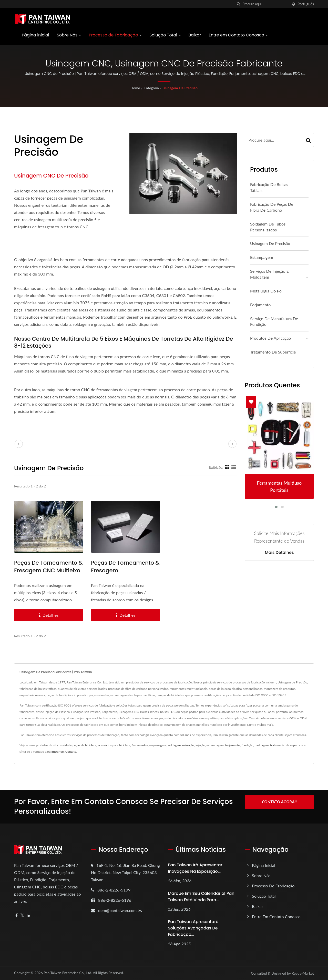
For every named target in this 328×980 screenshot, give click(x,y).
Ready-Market (303, 973)
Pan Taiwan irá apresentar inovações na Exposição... (195, 868)
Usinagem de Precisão (180, 88)
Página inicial (35, 35)
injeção (200, 745)
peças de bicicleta (84, 745)
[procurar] (239, 4)
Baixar (195, 35)
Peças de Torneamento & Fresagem (125, 567)
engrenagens (158, 745)
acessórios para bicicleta (114, 745)
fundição (247, 745)
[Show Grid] (227, 467)
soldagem (174, 745)
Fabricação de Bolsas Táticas (269, 187)
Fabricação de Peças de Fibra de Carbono (272, 207)
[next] (232, 444)
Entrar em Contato (64, 752)
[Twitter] (22, 915)
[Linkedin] (28, 915)
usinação (188, 745)
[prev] (19, 444)
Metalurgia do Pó (266, 291)
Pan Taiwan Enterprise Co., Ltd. (68, 973)
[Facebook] (17, 915)
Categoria (151, 88)
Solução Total (165, 35)
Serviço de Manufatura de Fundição (274, 321)
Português (306, 4)
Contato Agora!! (279, 802)
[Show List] (234, 467)
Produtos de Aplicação (270, 338)
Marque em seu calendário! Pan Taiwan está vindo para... (201, 897)
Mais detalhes (279, 553)
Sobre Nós (69, 35)
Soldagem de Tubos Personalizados (268, 227)
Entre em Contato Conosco (238, 35)
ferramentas (140, 745)
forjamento (233, 745)
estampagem (215, 745)
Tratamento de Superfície (273, 352)
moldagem (262, 745)
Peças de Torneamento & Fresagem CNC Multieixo (48, 567)
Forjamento (260, 305)
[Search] (265, 4)
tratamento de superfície (287, 745)
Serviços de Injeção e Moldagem (269, 274)
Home (135, 88)
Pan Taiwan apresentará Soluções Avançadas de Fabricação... (193, 928)
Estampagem (262, 257)
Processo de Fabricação (115, 35)
